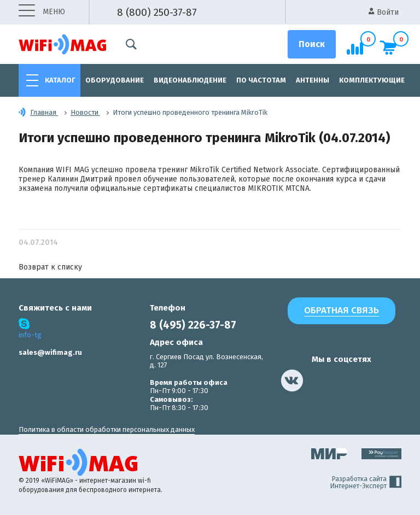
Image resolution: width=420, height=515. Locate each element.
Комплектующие (372, 80)
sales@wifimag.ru (50, 352)
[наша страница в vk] (292, 381)
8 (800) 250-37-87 (157, 12)
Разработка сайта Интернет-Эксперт (366, 483)
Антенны (313, 80)
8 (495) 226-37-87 (193, 325)
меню (42, 12)
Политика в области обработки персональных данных (107, 429)
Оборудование (115, 80)
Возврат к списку (50, 267)
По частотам (261, 80)
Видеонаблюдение (190, 80)
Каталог (60, 80)
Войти (384, 12)
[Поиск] (312, 44)
